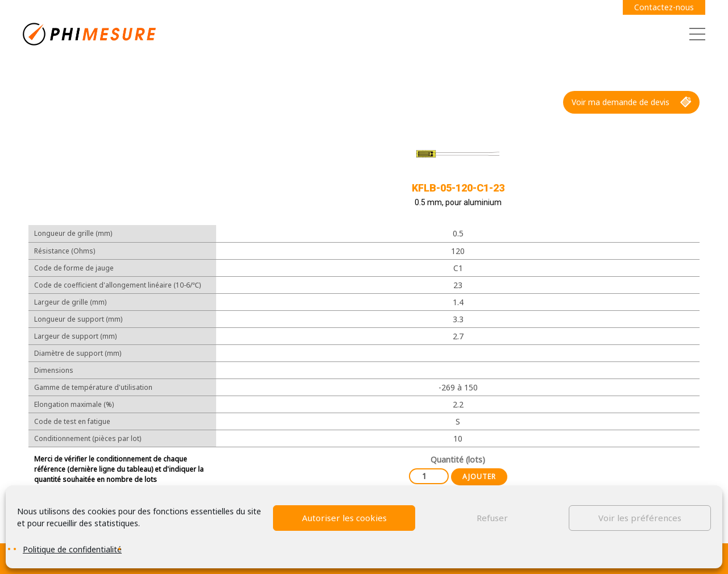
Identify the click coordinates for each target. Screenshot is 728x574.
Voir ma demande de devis (631, 102)
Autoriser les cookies (344, 518)
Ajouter (479, 477)
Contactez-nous (664, 7)
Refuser (492, 518)
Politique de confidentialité (72, 549)
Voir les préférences (640, 518)
